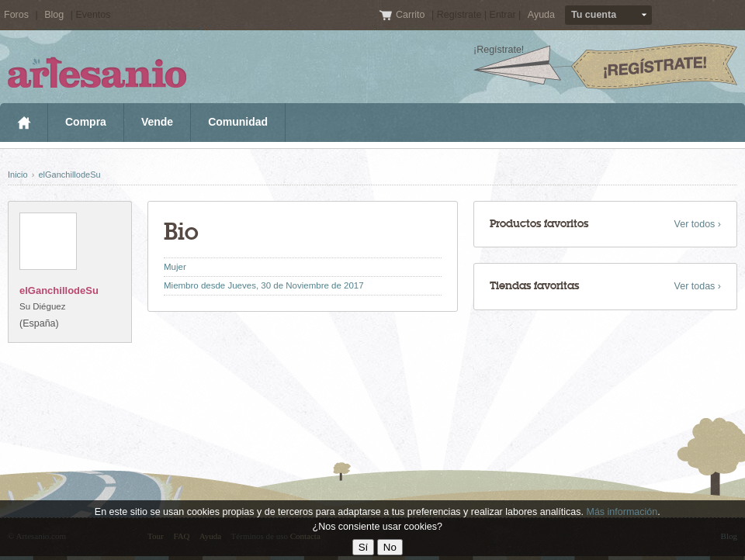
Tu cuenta (594, 15)
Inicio (24, 123)
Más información (622, 512)
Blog (54, 15)
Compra (86, 122)
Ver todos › (698, 224)
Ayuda (541, 15)
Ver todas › (698, 286)
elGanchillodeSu (69, 175)
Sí (364, 547)
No (390, 547)
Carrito (412, 15)
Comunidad (238, 122)
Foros (16, 15)
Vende (157, 122)
